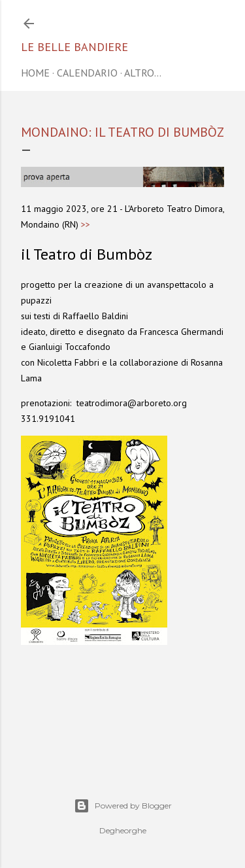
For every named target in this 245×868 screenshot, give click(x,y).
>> (86, 224)
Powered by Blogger (123, 806)
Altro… (143, 73)
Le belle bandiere (74, 47)
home (35, 73)
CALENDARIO (87, 73)
